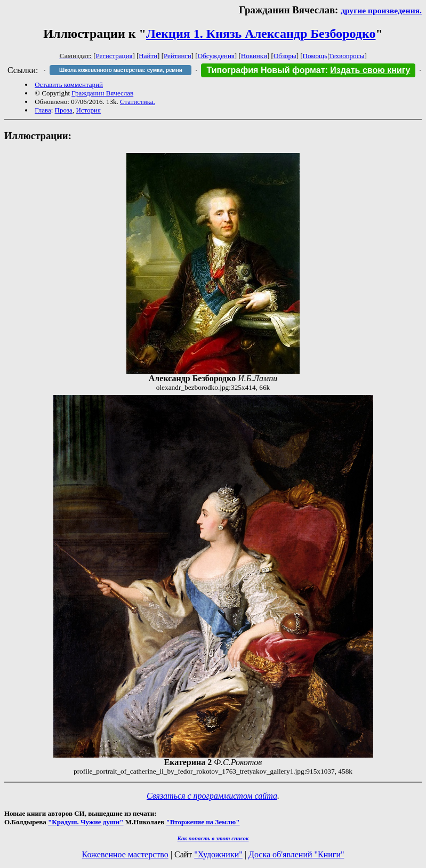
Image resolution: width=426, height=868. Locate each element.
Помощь (315, 56)
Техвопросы (347, 56)
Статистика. (138, 102)
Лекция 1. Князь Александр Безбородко (261, 34)
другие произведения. (381, 10)
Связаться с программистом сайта (212, 796)
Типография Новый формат (266, 70)
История (88, 110)
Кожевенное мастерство (125, 854)
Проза (64, 110)
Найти (148, 56)
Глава (43, 110)
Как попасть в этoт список (213, 838)
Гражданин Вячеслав (102, 93)
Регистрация (114, 56)
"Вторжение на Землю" (203, 822)
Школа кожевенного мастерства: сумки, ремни (121, 70)
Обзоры (285, 56)
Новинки (254, 56)
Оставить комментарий (69, 85)
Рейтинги (178, 56)
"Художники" (218, 854)
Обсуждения (216, 56)
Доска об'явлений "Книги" (296, 854)
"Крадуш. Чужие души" (86, 822)
